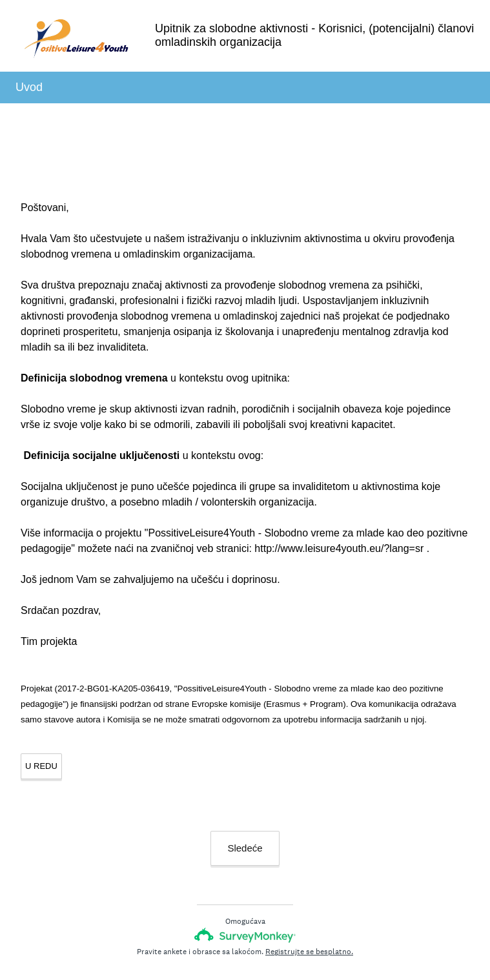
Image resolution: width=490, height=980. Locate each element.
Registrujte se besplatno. (309, 952)
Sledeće (245, 848)
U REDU (41, 766)
